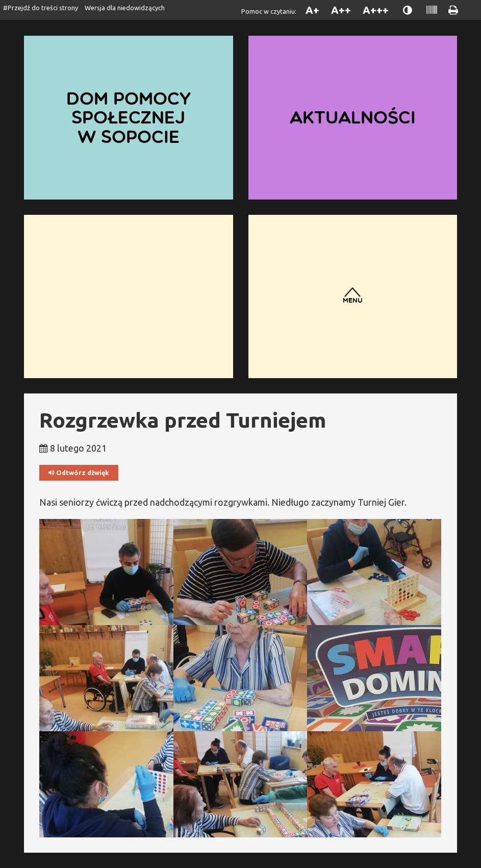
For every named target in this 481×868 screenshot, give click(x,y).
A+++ (376, 10)
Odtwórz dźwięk (79, 473)
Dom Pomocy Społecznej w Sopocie (129, 117)
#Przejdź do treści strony (41, 8)
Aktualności (353, 117)
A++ (341, 10)
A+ (312, 10)
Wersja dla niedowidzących (125, 8)
